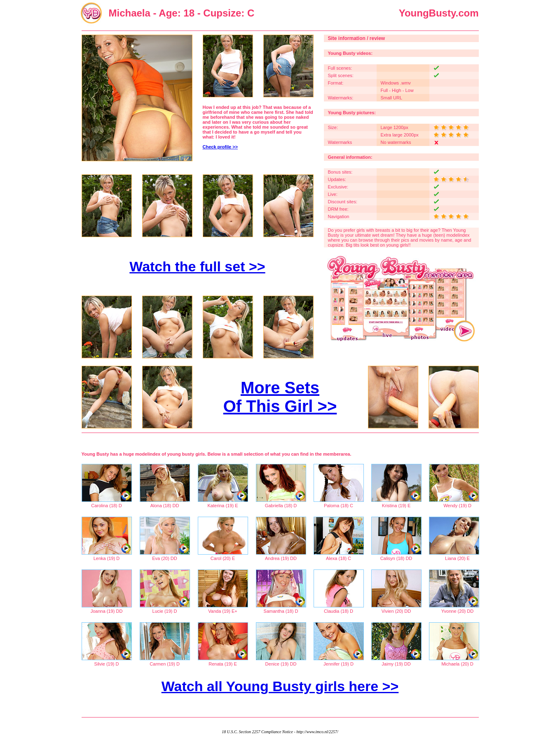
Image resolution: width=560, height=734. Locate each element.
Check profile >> (220, 147)
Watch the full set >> (197, 266)
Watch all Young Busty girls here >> (280, 686)
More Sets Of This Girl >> (280, 397)
